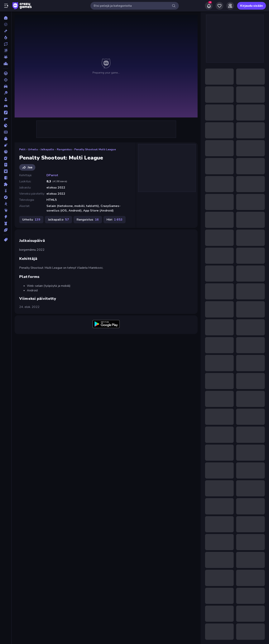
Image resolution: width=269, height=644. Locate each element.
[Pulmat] (6, 184)
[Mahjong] (6, 165)
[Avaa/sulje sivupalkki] (6, 6)
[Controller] (6, 106)
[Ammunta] (6, 80)
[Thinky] (6, 210)
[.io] (6, 126)
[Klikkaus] (6, 145)
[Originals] (6, 50)
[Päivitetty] (6, 44)
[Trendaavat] (6, 37)
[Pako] (6, 178)
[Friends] (230, 6)
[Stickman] (6, 204)
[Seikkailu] (6, 197)
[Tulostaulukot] (6, 64)
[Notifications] (209, 6)
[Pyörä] (6, 191)
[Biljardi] (6, 93)
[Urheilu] (6, 230)
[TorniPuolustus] (6, 223)
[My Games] (219, 6)
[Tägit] (6, 240)
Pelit (22, 149)
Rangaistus (64, 149)
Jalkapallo (47, 149)
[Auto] (6, 86)
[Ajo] (6, 73)
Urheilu (33, 149)
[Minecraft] (6, 171)
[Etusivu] (6, 18)
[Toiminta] (6, 217)
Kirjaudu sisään (252, 6)
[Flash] (6, 112)
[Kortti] (6, 158)
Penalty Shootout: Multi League (95, 149)
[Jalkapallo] (6, 132)
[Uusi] (6, 31)
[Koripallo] (6, 152)
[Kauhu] (6, 139)
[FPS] (6, 119)
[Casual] (6, 99)
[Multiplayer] (6, 57)
